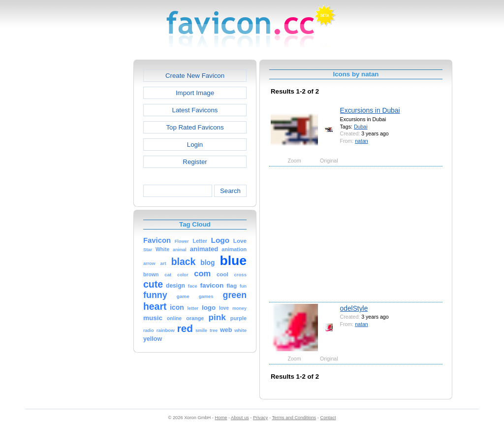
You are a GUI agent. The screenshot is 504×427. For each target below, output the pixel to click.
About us (240, 418)
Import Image (195, 93)
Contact (328, 418)
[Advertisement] (91, 207)
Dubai (361, 127)
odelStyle (354, 308)
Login (195, 145)
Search (230, 191)
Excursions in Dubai (370, 110)
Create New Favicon (195, 76)
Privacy (260, 418)
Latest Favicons (195, 110)
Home (221, 418)
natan (362, 141)
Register (195, 162)
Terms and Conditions (294, 418)
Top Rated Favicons (195, 127)
